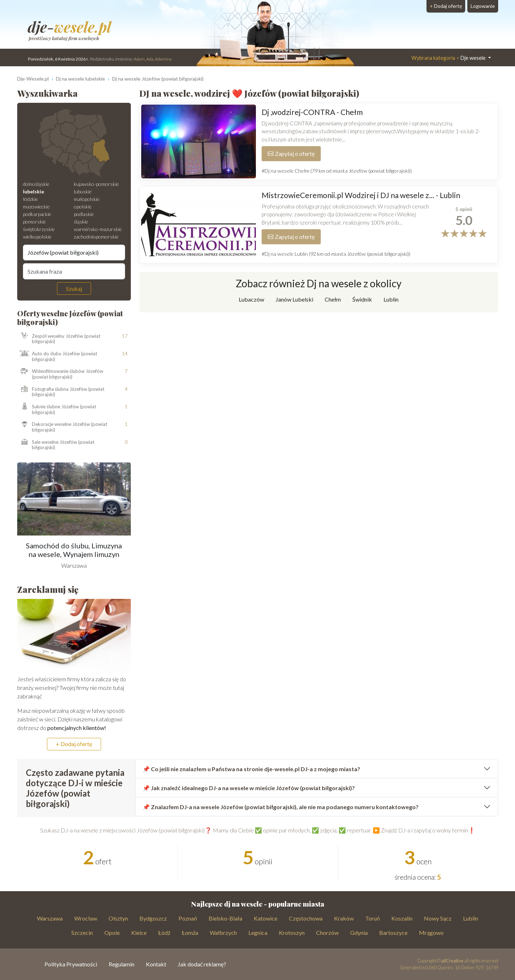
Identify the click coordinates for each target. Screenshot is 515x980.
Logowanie (483, 6)
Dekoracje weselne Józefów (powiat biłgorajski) (62, 427)
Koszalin (402, 918)
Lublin (391, 299)
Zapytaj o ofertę (291, 153)
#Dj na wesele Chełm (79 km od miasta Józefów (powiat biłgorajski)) (337, 171)
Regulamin (121, 964)
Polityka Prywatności (71, 964)
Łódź (164, 933)
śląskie (81, 222)
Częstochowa (306, 918)
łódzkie (30, 199)
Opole (112, 933)
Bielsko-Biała (225, 918)
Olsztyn (118, 918)
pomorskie (34, 222)
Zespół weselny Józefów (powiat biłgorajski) (59, 339)
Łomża (190, 933)
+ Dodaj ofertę (74, 744)
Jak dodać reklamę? (202, 964)
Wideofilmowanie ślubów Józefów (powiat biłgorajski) (60, 374)
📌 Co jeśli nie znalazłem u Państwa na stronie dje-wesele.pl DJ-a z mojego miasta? (251, 769)
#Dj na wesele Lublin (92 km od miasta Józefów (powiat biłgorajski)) (336, 254)
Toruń (373, 918)
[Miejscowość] (74, 253)
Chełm (333, 299)
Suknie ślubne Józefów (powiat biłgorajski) (57, 410)
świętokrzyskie (39, 229)
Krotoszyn (292, 933)
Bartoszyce (393, 933)
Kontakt (156, 964)
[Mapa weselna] (74, 143)
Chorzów (327, 933)
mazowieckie (36, 206)
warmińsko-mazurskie (98, 229)
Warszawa (50, 918)
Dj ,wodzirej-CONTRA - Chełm (312, 112)
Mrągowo (431, 933)
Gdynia (359, 933)
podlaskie (84, 214)
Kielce (139, 933)
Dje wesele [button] (449, 58)
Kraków (344, 918)
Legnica (258, 933)
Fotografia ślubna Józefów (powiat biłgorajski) (61, 392)
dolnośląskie (36, 184)
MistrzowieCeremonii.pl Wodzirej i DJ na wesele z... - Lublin (361, 195)
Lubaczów (251, 299)
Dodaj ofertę (446, 6)
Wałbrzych (223, 933)
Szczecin (82, 933)
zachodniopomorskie (96, 237)
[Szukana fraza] (74, 271)
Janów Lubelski (294, 299)
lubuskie (83, 191)
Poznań (188, 918)
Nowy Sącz (438, 918)
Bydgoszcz (153, 918)
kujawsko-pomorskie (96, 184)
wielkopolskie (37, 237)
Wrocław (86, 918)
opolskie (83, 206)
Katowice (266, 918)
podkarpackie (37, 214)
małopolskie (87, 199)
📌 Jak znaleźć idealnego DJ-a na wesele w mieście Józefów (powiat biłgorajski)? (249, 788)
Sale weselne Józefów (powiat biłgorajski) (56, 445)
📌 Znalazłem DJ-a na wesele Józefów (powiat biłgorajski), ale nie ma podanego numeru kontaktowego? (281, 807)
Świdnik (362, 299)
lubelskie (34, 191)
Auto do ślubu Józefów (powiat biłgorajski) (57, 357)
